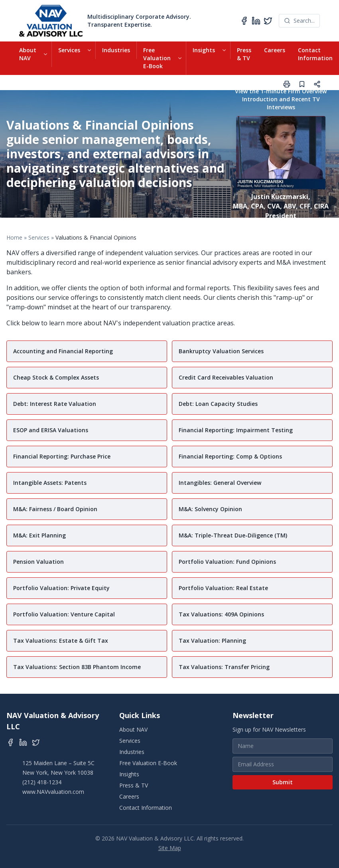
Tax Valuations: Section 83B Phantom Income (77, 667)
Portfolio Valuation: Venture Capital (64, 614)
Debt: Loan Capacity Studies (218, 404)
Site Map (170, 848)
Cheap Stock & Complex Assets (56, 377)
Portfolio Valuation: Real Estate (223, 588)
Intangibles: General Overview (220, 483)
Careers (275, 50)
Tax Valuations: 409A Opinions (221, 614)
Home (14, 237)
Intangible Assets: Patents (50, 483)
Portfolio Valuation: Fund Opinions (227, 562)
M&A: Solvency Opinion (210, 509)
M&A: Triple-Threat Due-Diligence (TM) (233, 535)
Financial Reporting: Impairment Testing (236, 430)
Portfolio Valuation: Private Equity (61, 588)
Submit (283, 782)
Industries (116, 50)
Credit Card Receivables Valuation (226, 377)
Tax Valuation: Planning (212, 641)
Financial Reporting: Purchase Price (62, 456)
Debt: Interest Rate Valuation (55, 404)
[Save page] (302, 84)
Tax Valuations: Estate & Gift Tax (61, 641)
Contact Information (315, 54)
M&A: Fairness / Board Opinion (55, 509)
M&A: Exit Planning (39, 535)
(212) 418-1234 (42, 782)
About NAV (28, 54)
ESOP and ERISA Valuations (51, 430)
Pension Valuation (38, 562)
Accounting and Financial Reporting (63, 351)
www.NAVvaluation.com (53, 792)
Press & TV (244, 54)
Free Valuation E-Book (157, 58)
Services (69, 50)
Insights (204, 50)
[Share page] (317, 84)
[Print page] (287, 84)
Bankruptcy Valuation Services (221, 351)
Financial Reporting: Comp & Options (230, 456)
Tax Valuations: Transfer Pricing (224, 667)
